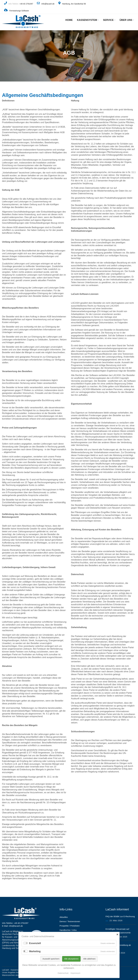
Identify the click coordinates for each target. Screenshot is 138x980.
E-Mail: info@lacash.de (12, 926)
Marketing (35, 951)
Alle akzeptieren (71, 959)
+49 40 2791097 (26, 4)
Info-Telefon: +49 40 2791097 (15, 923)
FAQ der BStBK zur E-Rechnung (120, 916)
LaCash (58, 59)
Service (109, 20)
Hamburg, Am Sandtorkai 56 (74, 4)
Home (69, 20)
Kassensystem (88, 20)
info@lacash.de (48, 4)
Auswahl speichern (51, 959)
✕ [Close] (117, 935)
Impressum (75, 973)
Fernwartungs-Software (19, 11)
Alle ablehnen (89, 959)
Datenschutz (63, 973)
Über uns (127, 20)
